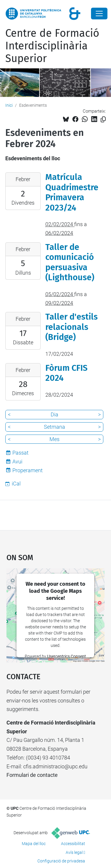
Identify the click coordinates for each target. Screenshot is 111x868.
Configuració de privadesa (61, 861)
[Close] (99, 14)
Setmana (54, 427)
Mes (54, 439)
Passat (20, 453)
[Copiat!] (103, 120)
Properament (28, 470)
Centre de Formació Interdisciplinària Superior (52, 46)
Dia (54, 414)
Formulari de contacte (32, 775)
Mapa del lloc (34, 844)
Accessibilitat (73, 844)
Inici (9, 105)
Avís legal (74, 852)
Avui (17, 461)
